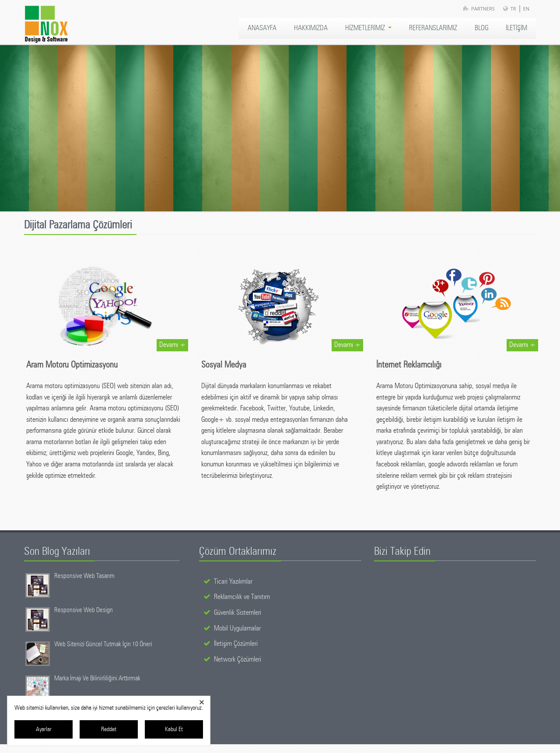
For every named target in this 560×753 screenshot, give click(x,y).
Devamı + (172, 345)
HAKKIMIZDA (311, 28)
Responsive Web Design (84, 610)
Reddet (109, 729)
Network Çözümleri (238, 659)
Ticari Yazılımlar (233, 581)
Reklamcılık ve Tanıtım (242, 597)
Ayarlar (44, 729)
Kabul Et (174, 729)
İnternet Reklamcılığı (409, 365)
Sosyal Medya (224, 365)
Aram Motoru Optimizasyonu (72, 365)
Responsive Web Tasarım (84, 576)
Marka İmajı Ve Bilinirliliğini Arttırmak (97, 678)
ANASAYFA (262, 28)
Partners (483, 9)
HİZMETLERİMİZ (368, 28)
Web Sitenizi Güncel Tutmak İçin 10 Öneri (103, 644)
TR (513, 9)
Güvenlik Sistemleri (238, 613)
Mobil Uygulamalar (237, 628)
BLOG (481, 28)
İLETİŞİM (516, 28)
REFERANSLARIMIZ (433, 28)
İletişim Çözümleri (236, 644)
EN (526, 9)
